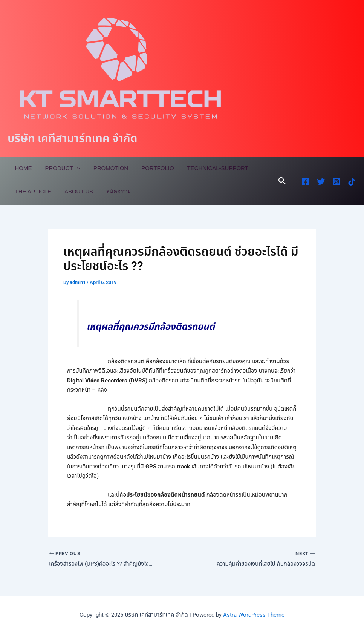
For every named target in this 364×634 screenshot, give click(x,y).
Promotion (106, 168)
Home (22, 168)
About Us (76, 191)
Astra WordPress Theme (254, 615)
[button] (282, 181)
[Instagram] (336, 182)
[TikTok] (352, 182)
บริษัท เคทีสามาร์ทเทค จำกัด (73, 138)
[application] (74, 168)
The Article (32, 191)
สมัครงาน (113, 191)
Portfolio (151, 168)
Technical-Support (209, 168)
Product (60, 168)
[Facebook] (305, 182)
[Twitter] (321, 182)
